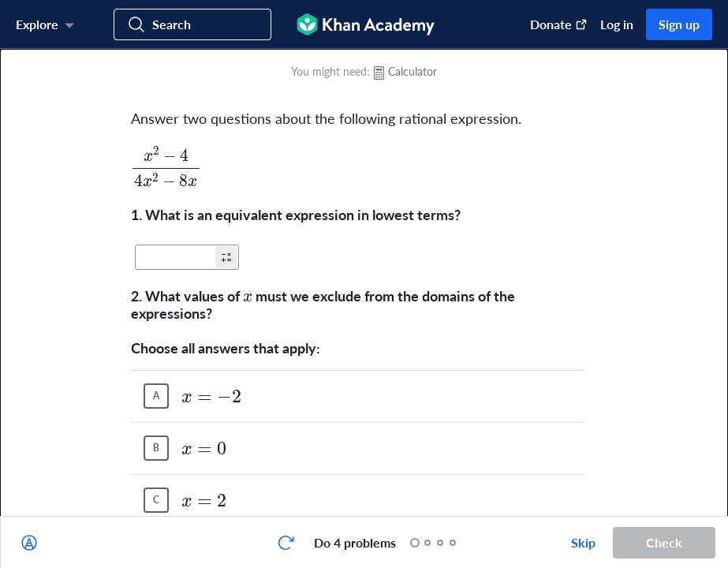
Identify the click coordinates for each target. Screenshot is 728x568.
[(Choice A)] (156, 396)
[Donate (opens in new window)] (551, 24)
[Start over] (286, 543)
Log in (617, 24)
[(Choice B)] (156, 448)
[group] (364, 282)
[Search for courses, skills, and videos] (192, 24)
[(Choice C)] (156, 500)
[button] (226, 257)
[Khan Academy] (366, 24)
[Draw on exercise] (29, 543)
